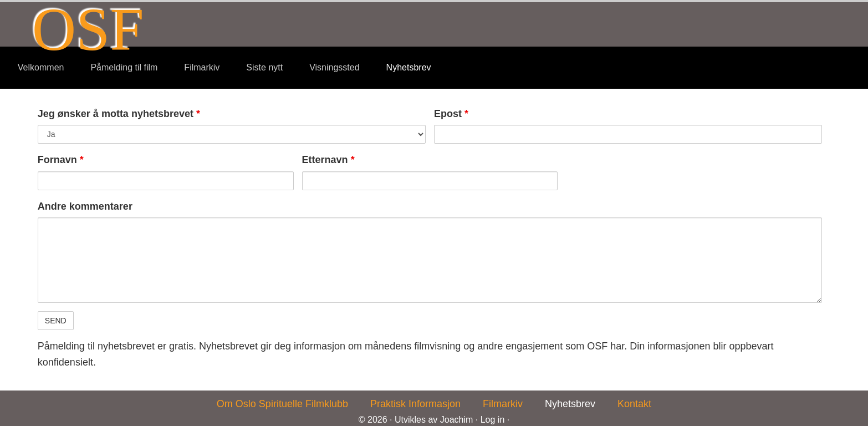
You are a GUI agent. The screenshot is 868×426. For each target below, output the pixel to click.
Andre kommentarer (85, 206)
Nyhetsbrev (570, 404)
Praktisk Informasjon (415, 404)
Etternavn (328, 160)
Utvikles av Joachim (434, 420)
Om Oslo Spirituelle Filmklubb (282, 404)
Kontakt (634, 404)
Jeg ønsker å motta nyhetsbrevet (119, 114)
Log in (493, 420)
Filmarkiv (503, 404)
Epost (451, 114)
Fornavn (61, 160)
